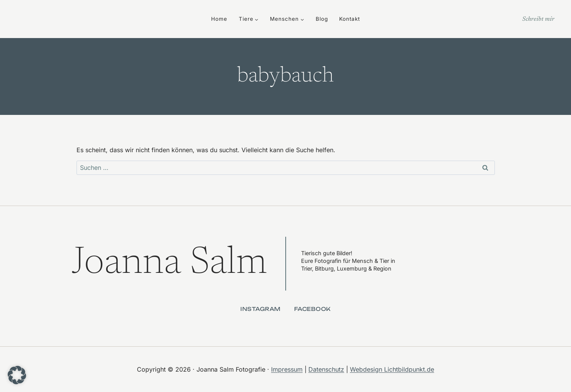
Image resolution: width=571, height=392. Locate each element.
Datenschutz (326, 369)
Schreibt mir (538, 19)
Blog (322, 19)
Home (219, 19)
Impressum (287, 369)
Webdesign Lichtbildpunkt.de (392, 369)
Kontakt (350, 19)
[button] (17, 375)
